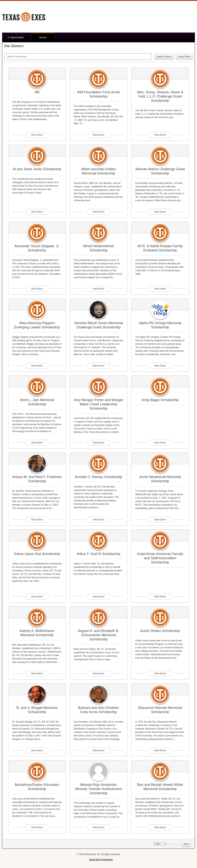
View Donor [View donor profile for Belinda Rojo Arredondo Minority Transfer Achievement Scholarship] (98, 827)
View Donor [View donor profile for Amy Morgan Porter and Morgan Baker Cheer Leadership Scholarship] (98, 443)
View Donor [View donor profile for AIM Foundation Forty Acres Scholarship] (98, 135)
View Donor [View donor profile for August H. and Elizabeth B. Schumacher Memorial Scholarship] (98, 674)
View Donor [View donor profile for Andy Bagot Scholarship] (160, 443)
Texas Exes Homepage (101, 860)
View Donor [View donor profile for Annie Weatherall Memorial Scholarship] (160, 520)
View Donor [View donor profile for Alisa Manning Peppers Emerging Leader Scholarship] (37, 366)
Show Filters (184, 57)
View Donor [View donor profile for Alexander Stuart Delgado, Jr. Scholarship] (37, 289)
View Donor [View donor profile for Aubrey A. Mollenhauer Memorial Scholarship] (37, 674)
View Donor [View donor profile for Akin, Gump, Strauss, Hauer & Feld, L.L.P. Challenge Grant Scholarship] (160, 135)
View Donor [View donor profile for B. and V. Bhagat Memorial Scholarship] (37, 750)
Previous (174, 844)
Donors (43, 38)
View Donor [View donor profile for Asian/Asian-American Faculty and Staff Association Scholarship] (160, 597)
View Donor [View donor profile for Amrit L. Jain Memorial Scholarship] (37, 443)
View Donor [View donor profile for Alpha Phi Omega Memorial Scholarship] (160, 366)
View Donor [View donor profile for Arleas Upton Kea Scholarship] (37, 597)
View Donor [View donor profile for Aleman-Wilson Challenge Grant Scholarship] (160, 212)
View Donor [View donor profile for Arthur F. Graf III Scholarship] (98, 597)
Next (186, 844)
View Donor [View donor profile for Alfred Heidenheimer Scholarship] (98, 289)
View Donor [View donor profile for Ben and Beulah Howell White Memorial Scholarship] (160, 827)
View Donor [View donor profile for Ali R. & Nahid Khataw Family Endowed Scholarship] (160, 289)
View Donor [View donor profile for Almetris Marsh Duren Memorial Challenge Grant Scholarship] (98, 366)
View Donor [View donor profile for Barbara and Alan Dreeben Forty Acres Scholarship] (98, 750)
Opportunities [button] (17, 38)
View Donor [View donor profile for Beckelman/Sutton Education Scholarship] (37, 827)
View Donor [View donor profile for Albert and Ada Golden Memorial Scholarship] (98, 212)
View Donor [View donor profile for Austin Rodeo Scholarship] (160, 674)
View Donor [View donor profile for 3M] (37, 135)
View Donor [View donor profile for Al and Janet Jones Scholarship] (37, 212)
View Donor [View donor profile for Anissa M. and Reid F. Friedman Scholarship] (37, 520)
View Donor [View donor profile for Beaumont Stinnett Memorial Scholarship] (160, 750)
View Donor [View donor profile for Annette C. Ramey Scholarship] (98, 520)
